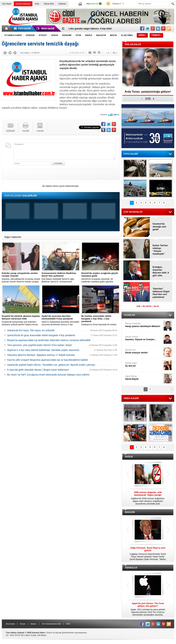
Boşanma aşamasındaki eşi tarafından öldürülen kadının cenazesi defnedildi (49, 340)
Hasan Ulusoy (144, 338)
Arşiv (37, 4)
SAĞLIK (129, 457)
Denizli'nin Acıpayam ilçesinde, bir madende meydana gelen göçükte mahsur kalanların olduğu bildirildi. (100, 277)
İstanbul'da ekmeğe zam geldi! (159, 227)
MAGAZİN (130, 512)
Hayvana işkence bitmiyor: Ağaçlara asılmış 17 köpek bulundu (41, 355)
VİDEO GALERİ (131, 398)
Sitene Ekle (49, 4)
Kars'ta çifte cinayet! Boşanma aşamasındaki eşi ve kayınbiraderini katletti (48, 360)
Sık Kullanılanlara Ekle (51, 624)
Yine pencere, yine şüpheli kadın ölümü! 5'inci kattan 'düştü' (40, 345)
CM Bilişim (42, 635)
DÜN (139, 306)
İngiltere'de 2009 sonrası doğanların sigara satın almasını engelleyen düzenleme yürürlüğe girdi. (148, 498)
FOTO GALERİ (131, 154)
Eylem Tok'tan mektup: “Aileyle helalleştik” (160, 250)
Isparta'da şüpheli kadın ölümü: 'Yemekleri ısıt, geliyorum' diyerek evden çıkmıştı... (52, 365)
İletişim (33, 624)
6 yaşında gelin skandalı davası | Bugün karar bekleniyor (38, 370)
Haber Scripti (31, 635)
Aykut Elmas (144, 378)
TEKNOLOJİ (131, 568)
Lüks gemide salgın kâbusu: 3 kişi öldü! (90, 29)
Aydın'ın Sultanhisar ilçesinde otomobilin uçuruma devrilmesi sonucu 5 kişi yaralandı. (61, 320)
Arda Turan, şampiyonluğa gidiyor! (148, 92)
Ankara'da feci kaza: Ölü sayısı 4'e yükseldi (31, 330)
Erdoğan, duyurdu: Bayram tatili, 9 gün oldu (161, 271)
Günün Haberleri (23, 4)
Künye (23, 624)
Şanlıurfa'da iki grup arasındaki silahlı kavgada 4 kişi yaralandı (41, 335)
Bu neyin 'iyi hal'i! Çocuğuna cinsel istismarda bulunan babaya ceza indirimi (48, 375)
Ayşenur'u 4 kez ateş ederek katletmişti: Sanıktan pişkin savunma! (43, 350)
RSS (68, 624)
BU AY (156, 306)
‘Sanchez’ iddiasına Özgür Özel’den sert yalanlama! (161, 293)
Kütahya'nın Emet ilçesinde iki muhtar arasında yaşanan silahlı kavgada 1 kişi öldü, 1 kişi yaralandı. (100, 320)
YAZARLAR (129, 315)
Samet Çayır (144, 365)
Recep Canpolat (144, 325)
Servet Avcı (144, 351)
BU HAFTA (147, 306)
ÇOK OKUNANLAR (133, 212)
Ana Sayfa (7, 4)
